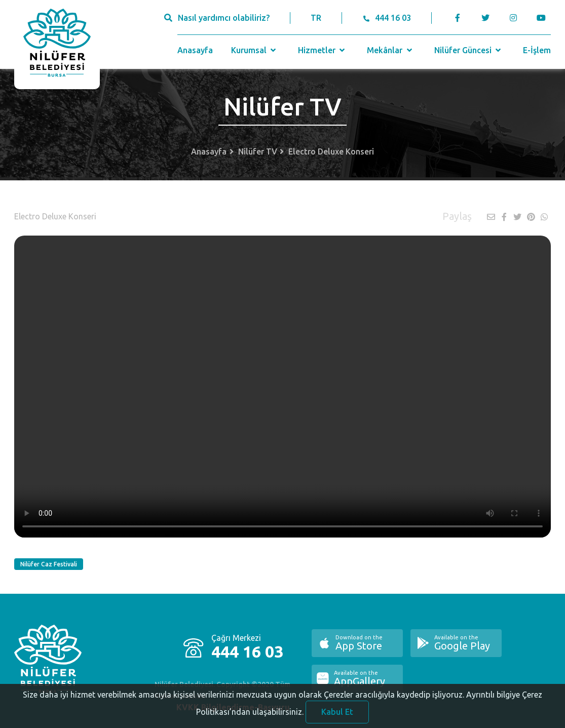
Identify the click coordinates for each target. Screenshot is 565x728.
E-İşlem (537, 50)
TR (316, 18)
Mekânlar (390, 50)
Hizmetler (323, 50)
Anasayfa (195, 50)
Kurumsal (255, 50)
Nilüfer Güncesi (469, 50)
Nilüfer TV (258, 151)
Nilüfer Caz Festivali (49, 564)
